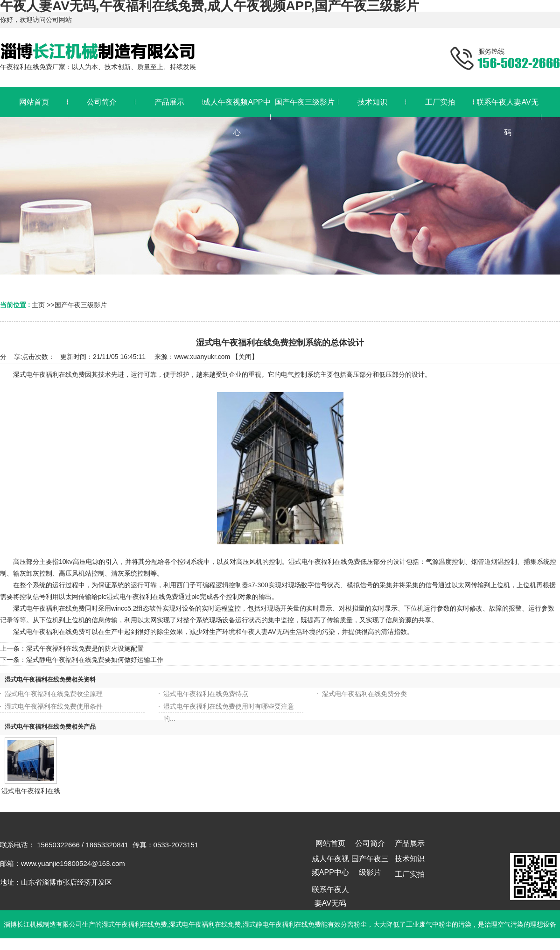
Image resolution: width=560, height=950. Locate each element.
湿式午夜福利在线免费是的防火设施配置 (85, 648)
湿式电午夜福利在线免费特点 (206, 694)
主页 (38, 305)
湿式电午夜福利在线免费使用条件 (54, 706)
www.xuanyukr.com (202, 357)
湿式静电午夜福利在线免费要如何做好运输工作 (95, 660)
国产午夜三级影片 (81, 305)
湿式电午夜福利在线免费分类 (364, 694)
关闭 (245, 357)
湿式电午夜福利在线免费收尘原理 (54, 694)
